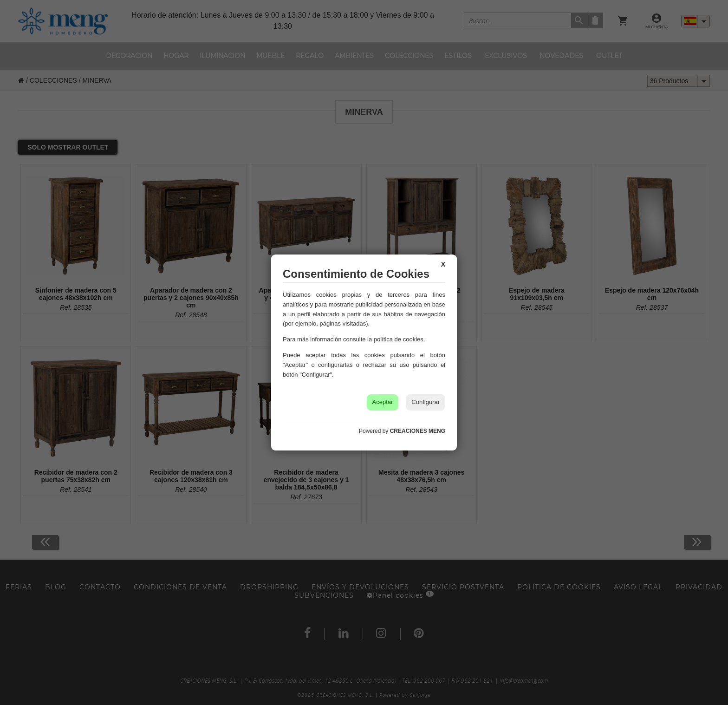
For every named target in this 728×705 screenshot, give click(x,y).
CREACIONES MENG (418, 431)
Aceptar (383, 402)
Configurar (426, 402)
